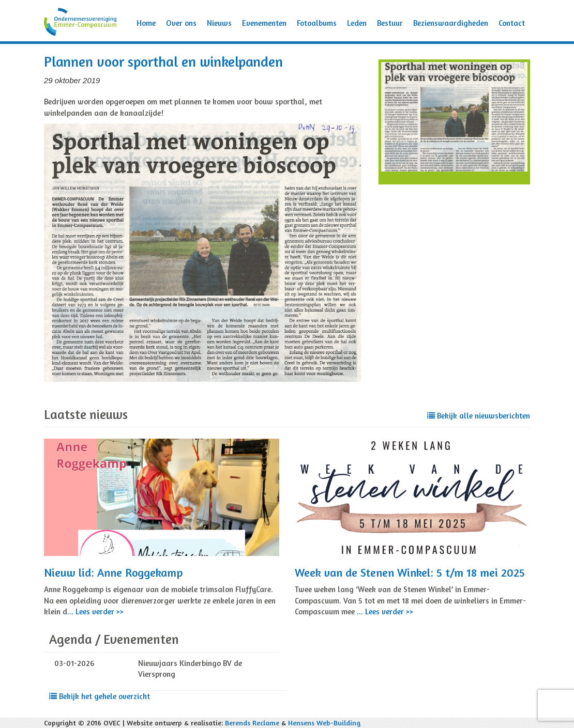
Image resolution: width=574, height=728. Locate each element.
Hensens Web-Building (324, 723)
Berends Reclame (252, 723)
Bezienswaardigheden (451, 23)
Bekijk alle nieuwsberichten (479, 416)
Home (146, 23)
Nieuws (219, 23)
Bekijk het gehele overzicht (100, 696)
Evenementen (264, 23)
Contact (512, 23)
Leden (357, 23)
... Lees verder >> (95, 611)
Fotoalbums (317, 23)
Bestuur (390, 23)
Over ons (181, 23)
